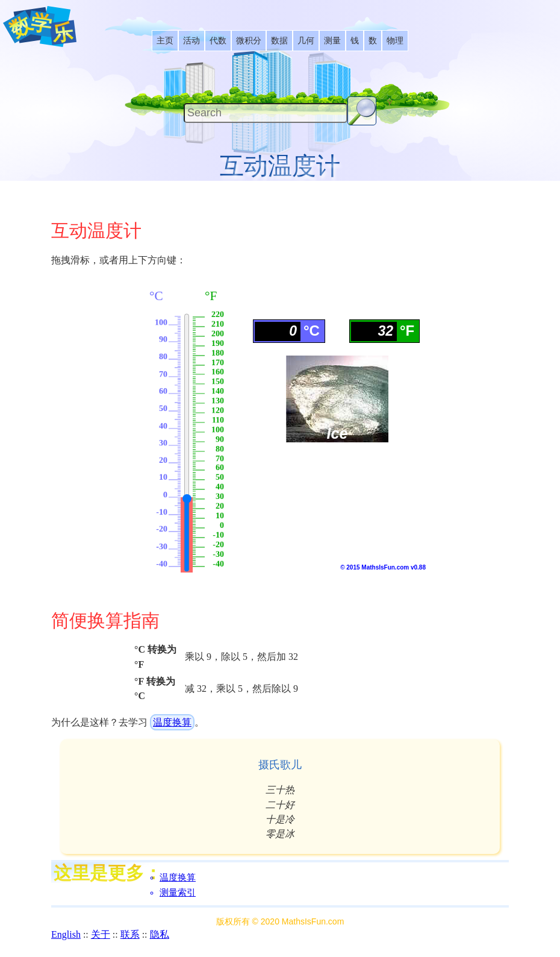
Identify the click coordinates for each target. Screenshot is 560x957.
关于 (101, 934)
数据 (279, 41)
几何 (306, 41)
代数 (218, 41)
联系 (130, 934)
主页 (165, 41)
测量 (332, 41)
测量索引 (178, 893)
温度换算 (172, 722)
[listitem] (165, 41)
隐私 (160, 934)
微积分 (249, 41)
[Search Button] (362, 111)
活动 (191, 41)
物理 (395, 41)
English (66, 934)
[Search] (266, 113)
